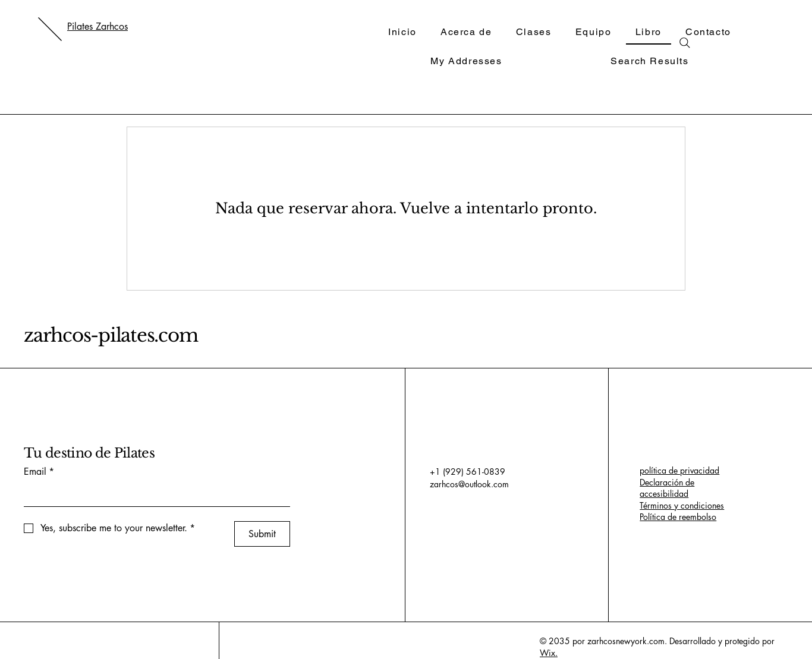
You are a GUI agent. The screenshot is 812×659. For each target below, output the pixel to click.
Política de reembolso (678, 517)
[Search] (685, 43)
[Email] (153, 494)
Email (39, 472)
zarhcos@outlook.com (469, 484)
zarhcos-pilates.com (111, 335)
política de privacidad (679, 470)
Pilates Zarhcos (97, 26)
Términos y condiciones (682, 505)
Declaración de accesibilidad (667, 488)
